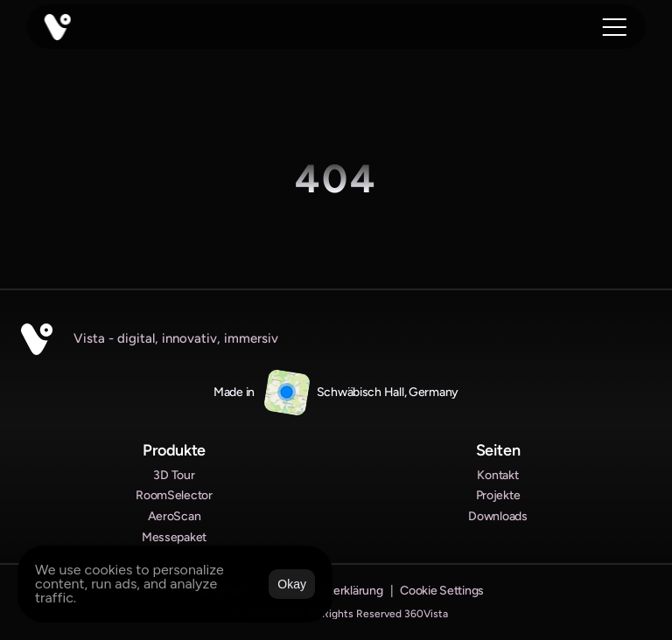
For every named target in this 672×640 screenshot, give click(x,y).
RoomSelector (174, 495)
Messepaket (174, 537)
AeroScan (175, 516)
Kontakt (497, 475)
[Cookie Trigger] (442, 591)
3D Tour (174, 475)
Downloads (497, 516)
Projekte (498, 495)
